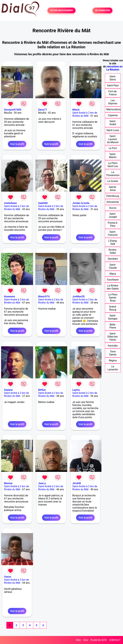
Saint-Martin (113, 156)
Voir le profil (17, 144)
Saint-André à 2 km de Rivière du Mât (85, 114)
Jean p (42, 483)
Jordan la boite (81, 203)
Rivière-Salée (113, 251)
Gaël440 (43, 203)
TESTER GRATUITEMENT (62, 11)
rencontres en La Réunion (114, 68)
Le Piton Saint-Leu (113, 165)
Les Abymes (113, 102)
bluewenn (10, 296)
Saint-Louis (113, 130)
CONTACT (115, 640)
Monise (8, 483)
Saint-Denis (113, 78)
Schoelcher (113, 202)
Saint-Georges (113, 317)
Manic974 (44, 296)
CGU (86, 640)
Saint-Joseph (113, 215)
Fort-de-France (113, 93)
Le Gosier (113, 181)
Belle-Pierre (113, 326)
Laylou (76, 390)
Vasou (8, 577)
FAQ (78, 640)
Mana (113, 274)
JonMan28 (79, 296)
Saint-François (113, 233)
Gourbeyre (113, 280)
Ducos (113, 208)
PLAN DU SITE (99, 640)
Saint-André (113, 123)
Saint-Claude (113, 266)
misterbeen (10, 203)
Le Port (113, 148)
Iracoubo (113, 346)
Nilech (76, 110)
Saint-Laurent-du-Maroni (113, 139)
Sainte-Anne (113, 189)
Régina (113, 361)
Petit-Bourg (113, 196)
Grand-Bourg (113, 308)
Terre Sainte (113, 353)
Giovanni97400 (13, 110)
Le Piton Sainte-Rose (113, 298)
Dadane (8, 390)
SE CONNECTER (102, 11)
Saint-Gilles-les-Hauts (113, 337)
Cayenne (113, 115)
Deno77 (43, 110)
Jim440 (77, 483)
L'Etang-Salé (113, 242)
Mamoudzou (113, 109)
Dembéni (113, 259)
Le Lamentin (113, 368)
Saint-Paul (113, 85)
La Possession (113, 174)
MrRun (42, 390)
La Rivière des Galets (113, 287)
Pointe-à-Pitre (113, 224)
